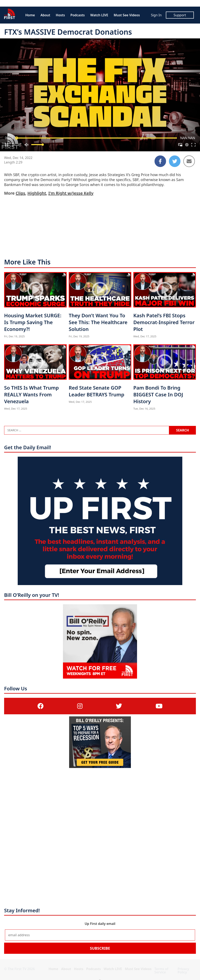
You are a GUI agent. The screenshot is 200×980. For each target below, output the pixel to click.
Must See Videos (127, 15)
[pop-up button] (187, 145)
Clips (20, 193)
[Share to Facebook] (160, 161)
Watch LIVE (99, 15)
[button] (7, 145)
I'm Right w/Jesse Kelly (71, 193)
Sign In (156, 15)
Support (180, 15)
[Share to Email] (189, 161)
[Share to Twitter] (175, 161)
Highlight (37, 193)
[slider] (97, 138)
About (45, 15)
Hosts (60, 15)
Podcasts (77, 15)
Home (30, 15)
